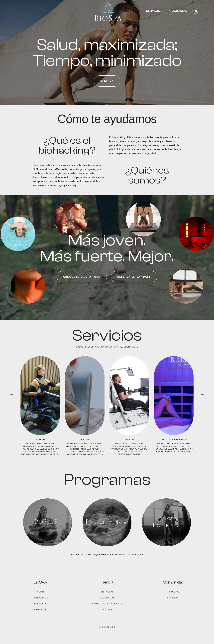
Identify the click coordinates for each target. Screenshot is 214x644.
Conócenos (40, 598)
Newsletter (40, 610)
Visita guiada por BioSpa (107, 604)
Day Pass (107, 610)
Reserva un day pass (134, 277)
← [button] (12, 394)
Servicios (154, 11)
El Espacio (40, 604)
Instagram (174, 592)
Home (40, 592)
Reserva (107, 81)
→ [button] (202, 394)
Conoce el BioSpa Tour (82, 277)
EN (195, 11)
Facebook (174, 598)
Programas (177, 11)
